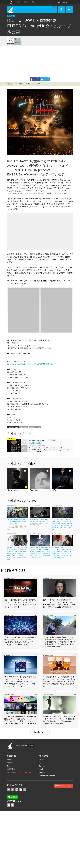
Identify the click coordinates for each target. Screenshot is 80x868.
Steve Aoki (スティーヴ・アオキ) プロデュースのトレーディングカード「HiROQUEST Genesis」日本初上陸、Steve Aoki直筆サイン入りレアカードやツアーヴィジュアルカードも (20, 682)
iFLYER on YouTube (21, 789)
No (38, 84)
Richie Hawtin (24, 427)
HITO (39, 427)
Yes (34, 84)
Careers (42, 772)
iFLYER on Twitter (9, 789)
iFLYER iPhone (9, 805)
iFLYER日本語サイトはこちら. (63, 786)
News (12, 16)
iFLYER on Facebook (13, 789)
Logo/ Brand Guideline (47, 775)
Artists (9, 763)
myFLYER (11, 769)
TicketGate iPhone (12, 805)
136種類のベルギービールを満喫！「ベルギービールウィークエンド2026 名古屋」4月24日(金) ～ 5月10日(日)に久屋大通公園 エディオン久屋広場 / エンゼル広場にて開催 (59, 682)
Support (42, 766)
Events (18, 43)
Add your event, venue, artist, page (20, 772)
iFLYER (10, 746)
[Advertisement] (40, 61)
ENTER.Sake (35, 443)
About (41, 760)
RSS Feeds (25, 789)
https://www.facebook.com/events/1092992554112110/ (30, 364)
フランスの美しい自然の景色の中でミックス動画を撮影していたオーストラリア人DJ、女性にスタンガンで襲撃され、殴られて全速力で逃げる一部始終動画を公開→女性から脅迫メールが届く (59, 642)
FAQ (40, 763)
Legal (41, 769)
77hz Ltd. (31, 745)
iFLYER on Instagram (17, 789)
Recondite (32, 427)
